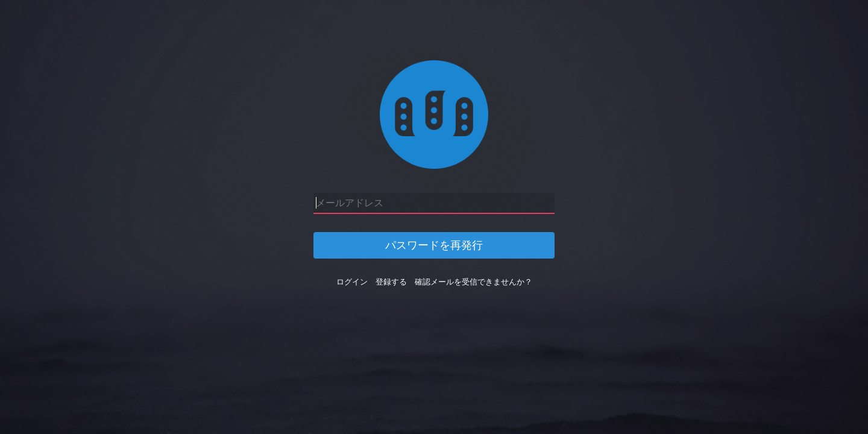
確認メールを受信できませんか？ (473, 282)
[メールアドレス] (434, 203)
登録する (391, 282)
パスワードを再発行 (434, 245)
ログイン (352, 282)
